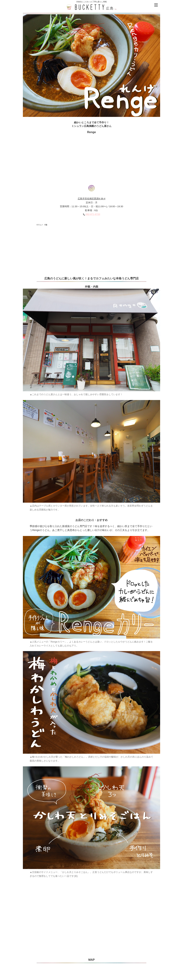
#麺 (46, 225)
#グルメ (40, 225)
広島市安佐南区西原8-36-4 (92, 199)
